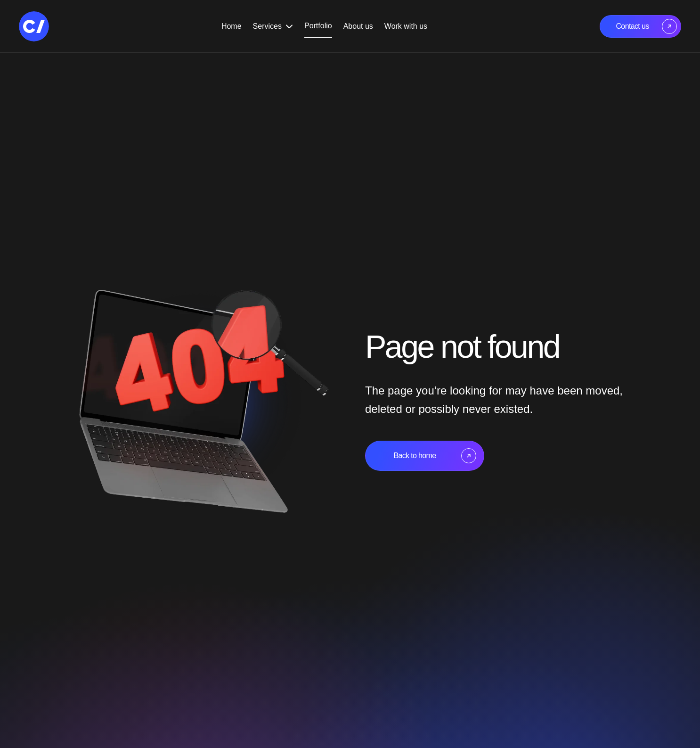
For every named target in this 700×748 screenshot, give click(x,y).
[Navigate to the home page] (34, 26)
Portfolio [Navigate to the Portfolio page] (318, 26)
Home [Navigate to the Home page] (232, 26)
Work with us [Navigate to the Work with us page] (406, 26)
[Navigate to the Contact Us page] (640, 26)
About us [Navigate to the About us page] (358, 26)
